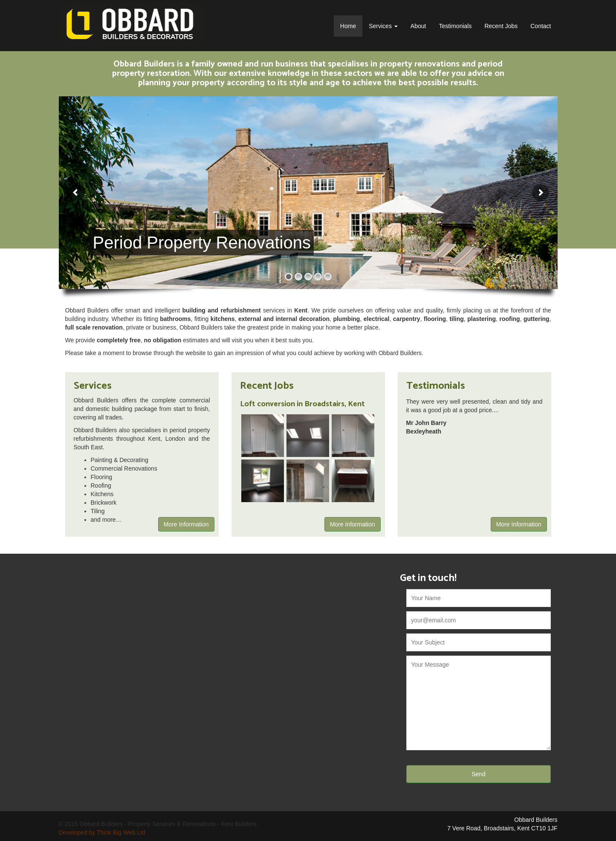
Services (383, 26)
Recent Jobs (501, 26)
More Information (186, 524)
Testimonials (455, 26)
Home (348, 26)
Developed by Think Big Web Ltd (102, 832)
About (418, 26)
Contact (541, 26)
